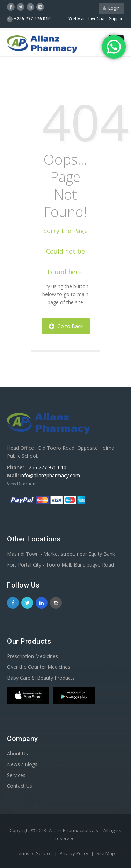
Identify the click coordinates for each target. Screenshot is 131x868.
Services (16, 775)
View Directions (22, 484)
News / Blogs (22, 764)
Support (117, 19)
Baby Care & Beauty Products (41, 678)
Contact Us (20, 786)
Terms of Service (34, 853)
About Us (17, 753)
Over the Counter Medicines (39, 667)
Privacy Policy (75, 853)
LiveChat (97, 19)
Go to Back (66, 326)
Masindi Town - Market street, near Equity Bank (61, 554)
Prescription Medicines (32, 656)
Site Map (106, 853)
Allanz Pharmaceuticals (74, 830)
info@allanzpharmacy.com (50, 475)
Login (111, 8)
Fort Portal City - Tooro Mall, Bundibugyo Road (60, 565)
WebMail (77, 19)
